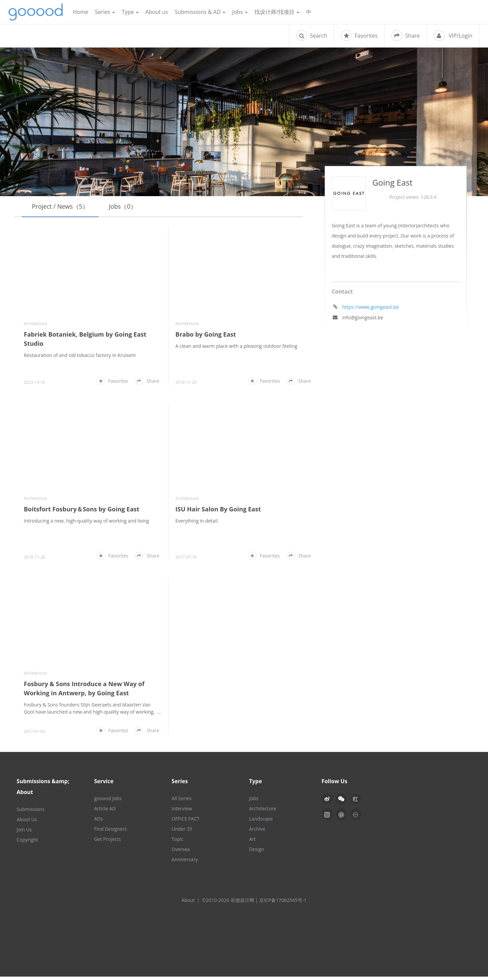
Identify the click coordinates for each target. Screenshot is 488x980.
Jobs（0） (123, 206)
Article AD (105, 812)
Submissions (30, 813)
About (188, 903)
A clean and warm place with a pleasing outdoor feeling (236, 346)
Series (105, 12)
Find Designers (110, 832)
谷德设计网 (36, 12)
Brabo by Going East (206, 334)
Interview (182, 812)
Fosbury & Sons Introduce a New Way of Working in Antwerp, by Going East (84, 692)
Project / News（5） (60, 206)
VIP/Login (453, 36)
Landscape (261, 822)
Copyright (27, 843)
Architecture (35, 324)
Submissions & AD (200, 12)
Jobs (240, 12)
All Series (181, 802)
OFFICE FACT (185, 822)
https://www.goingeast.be (371, 307)
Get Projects (108, 842)
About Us (27, 823)
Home (80, 12)
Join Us (24, 833)
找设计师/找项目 (277, 12)
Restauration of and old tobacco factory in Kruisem (80, 355)
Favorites (359, 36)
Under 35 (182, 832)
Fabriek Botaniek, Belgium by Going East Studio (85, 339)
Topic (177, 842)
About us (157, 12)
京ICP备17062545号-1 (283, 903)
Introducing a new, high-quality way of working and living (86, 524)
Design (257, 853)
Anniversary (185, 863)
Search (312, 36)
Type (130, 12)
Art (252, 842)
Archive (257, 832)
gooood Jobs (108, 802)
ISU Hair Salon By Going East (218, 509)
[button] (341, 802)
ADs (99, 822)
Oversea (181, 853)
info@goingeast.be (363, 317)
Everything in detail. (197, 521)
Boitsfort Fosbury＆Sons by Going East (82, 512)
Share (405, 36)
